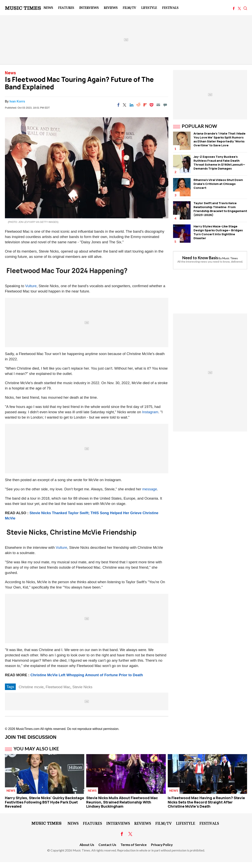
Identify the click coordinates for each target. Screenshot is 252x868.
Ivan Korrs (17, 101)
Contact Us (107, 845)
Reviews (111, 7)
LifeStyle (149, 7)
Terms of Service (134, 845)
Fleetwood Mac (58, 687)
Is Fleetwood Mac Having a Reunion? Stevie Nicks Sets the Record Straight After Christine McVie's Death (206, 802)
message (150, 489)
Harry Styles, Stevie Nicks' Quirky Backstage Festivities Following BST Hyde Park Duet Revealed (44, 802)
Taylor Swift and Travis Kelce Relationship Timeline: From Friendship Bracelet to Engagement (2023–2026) (220, 209)
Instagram (150, 412)
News (48, 7)
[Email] (158, 105)
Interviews (89, 7)
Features (66, 7)
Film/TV (129, 7)
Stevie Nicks (82, 687)
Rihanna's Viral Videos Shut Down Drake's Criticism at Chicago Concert (218, 184)
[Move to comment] (165, 105)
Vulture (31, 286)
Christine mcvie (31, 687)
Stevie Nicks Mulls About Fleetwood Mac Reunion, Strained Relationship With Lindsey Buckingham (122, 802)
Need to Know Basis (200, 258)
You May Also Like (36, 749)
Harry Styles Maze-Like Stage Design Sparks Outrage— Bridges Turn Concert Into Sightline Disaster (218, 232)
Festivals (170, 7)
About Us (87, 845)
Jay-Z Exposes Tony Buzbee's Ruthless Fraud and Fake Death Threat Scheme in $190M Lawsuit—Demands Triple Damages (219, 163)
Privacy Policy (162, 845)
